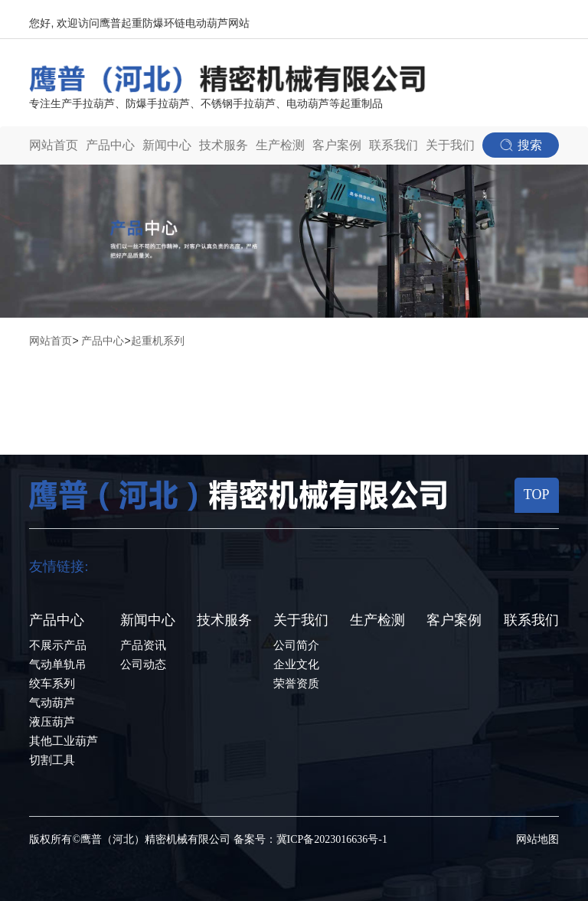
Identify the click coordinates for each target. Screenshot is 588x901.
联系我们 (394, 145)
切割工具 (52, 760)
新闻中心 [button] (167, 145)
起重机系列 (158, 341)
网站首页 (54, 145)
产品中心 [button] (110, 145)
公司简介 (296, 645)
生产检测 (280, 145)
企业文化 (296, 664)
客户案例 (337, 145)
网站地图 (537, 839)
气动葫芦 (52, 703)
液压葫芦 (52, 722)
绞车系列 (52, 684)
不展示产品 (58, 645)
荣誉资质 (296, 684)
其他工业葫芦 (64, 741)
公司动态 (143, 664)
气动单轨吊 (58, 664)
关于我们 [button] (450, 145)
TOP (537, 495)
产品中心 (103, 341)
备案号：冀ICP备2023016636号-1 (310, 839)
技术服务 (224, 145)
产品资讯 (143, 645)
